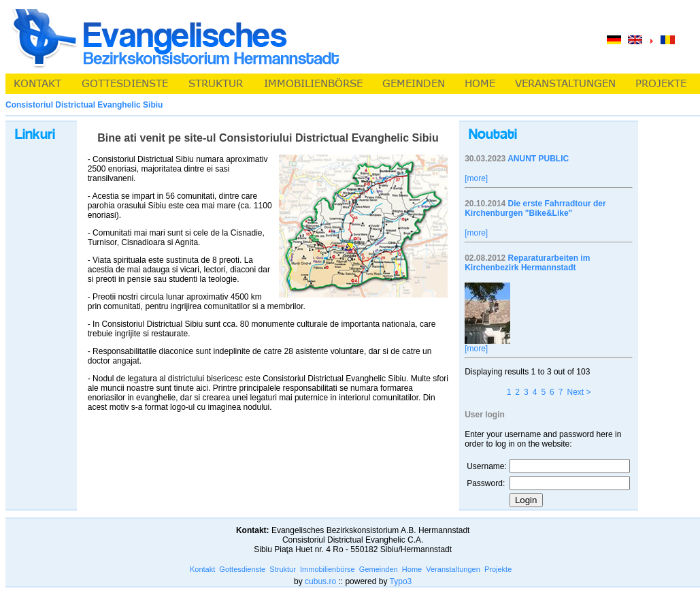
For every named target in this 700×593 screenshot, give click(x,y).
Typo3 (401, 581)
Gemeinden (379, 569)
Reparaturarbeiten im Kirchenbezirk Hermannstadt (527, 263)
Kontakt (202, 569)
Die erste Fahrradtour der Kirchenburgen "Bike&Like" (535, 208)
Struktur (283, 569)
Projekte (498, 569)
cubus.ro (320, 581)
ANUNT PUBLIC (538, 159)
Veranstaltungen (453, 569)
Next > (579, 392)
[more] (476, 178)
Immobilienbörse (328, 569)
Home (412, 569)
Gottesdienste (242, 569)
